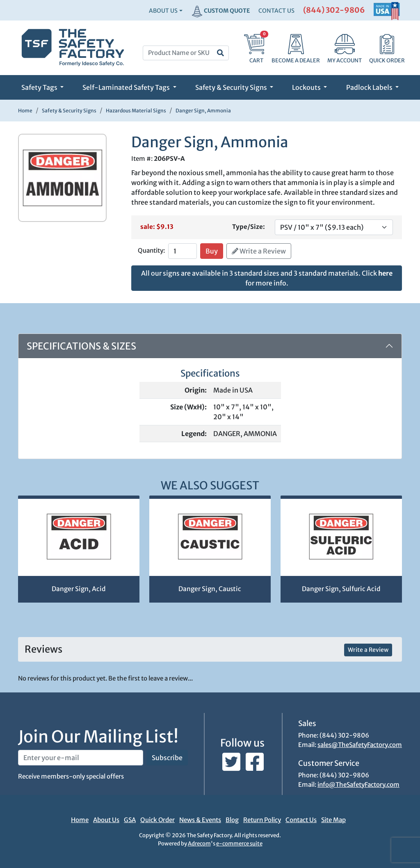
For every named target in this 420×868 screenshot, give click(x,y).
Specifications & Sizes (81, 346)
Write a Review (259, 251)
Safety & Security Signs (232, 87)
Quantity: (151, 250)
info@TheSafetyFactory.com (358, 785)
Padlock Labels (370, 87)
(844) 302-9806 (334, 10)
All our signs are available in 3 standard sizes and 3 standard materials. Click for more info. (267, 278)
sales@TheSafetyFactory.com (360, 745)
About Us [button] (163, 11)
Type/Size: (249, 227)
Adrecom (199, 844)
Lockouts (307, 87)
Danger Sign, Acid (79, 589)
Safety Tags (40, 87)
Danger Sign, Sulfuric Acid (341, 589)
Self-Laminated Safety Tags (127, 87)
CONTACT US (276, 11)
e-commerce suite (239, 844)
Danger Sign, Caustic (210, 589)
